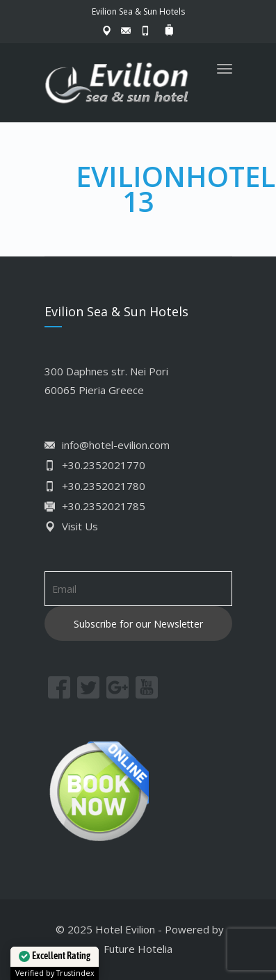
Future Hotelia (138, 949)
